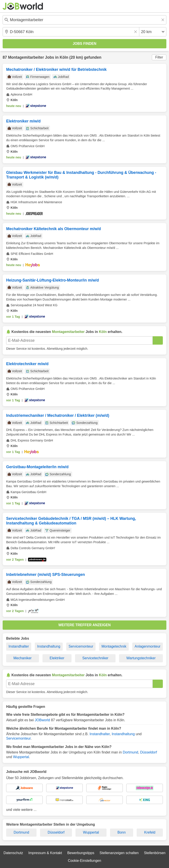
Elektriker (57, 658)
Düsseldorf (149, 752)
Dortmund (130, 752)
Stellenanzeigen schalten (119, 853)
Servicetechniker (95, 658)
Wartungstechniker (141, 658)
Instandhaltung (49, 646)
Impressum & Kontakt (45, 853)
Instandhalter (19, 646)
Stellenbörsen (155, 853)
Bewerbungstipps (81, 853)
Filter (159, 57)
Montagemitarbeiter (26, 57)
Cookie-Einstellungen (84, 861)
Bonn (122, 832)
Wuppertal (21, 757)
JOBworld (42, 720)
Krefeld (150, 832)
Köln (64, 57)
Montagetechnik (114, 646)
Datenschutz (13, 853)
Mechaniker (23, 658)
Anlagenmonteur (148, 646)
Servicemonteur (81, 646)
